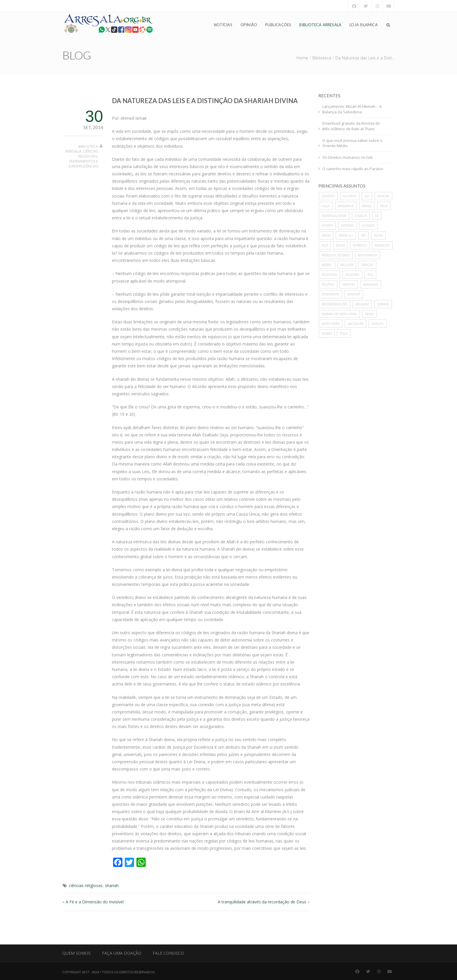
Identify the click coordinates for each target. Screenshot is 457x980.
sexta (369, 314)
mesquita (382, 245)
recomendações (335, 304)
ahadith (328, 196)
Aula (326, 206)
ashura (383, 196)
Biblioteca (322, 58)
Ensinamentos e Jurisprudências (83, 164)
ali (367, 196)
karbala (360, 245)
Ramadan (371, 284)
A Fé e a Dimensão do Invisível (95, 902)
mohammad (368, 255)
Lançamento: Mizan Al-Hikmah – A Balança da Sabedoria (352, 109)
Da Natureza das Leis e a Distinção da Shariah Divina (205, 101)
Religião (362, 304)
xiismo (327, 333)
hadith (327, 225)
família (361, 216)
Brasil (367, 206)
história (347, 225)
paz (370, 275)
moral (327, 265)
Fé (377, 216)
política (328, 284)
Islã (325, 245)
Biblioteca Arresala (320, 25)
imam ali (346, 235)
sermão (383, 304)
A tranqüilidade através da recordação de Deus (262, 902)
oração (367, 265)
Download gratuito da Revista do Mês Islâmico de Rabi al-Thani (351, 126)
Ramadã (354, 294)
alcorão (350, 196)
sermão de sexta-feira (339, 314)
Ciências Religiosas (88, 154)
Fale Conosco (168, 953)
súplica (378, 324)
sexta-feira (331, 324)
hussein (368, 225)
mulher (347, 265)
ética (344, 333)
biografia (346, 206)
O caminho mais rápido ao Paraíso (353, 169)
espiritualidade (334, 216)
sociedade (356, 324)
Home (302, 58)
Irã (363, 235)
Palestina (329, 275)
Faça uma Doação (122, 953)
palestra (352, 275)
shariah (112, 885)
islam (378, 235)
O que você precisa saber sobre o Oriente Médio (352, 143)
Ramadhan (331, 294)
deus (384, 206)
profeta (349, 284)
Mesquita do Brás (336, 255)
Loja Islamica (364, 25)
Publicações (278, 25)
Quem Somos (77, 953)
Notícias (223, 25)
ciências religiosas (86, 885)
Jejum (340, 245)
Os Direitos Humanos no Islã (347, 157)
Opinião (249, 25)
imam (326, 235)
